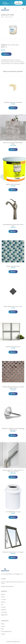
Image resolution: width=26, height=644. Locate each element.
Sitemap (3, 634)
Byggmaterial (4, 615)
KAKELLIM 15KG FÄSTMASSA (13, 184)
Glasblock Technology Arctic (13, 347)
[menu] (23, 9)
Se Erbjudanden (18, 3)
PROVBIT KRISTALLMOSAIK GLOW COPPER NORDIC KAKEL (13, 388)
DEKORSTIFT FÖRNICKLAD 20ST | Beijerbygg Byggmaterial (13, 429)
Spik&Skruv (4, 610)
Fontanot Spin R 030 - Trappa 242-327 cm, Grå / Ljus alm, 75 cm (13, 471)
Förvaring (3, 599)
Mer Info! (6, 54)
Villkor (3, 629)
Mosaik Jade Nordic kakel (13, 266)
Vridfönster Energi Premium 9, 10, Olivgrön (13, 552)
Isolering (3, 607)
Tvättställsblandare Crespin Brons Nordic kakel (13, 225)
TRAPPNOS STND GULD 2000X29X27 (13, 102)
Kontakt (3, 626)
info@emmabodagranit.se (7, 586)
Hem (2, 17)
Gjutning (3, 602)
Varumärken (4, 612)
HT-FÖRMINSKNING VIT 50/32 (13, 512)
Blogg (3, 624)
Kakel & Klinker (15, 45)
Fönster (3, 597)
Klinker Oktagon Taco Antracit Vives (13, 306)
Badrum (9, 45)
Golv (2, 605)
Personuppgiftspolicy (6, 631)
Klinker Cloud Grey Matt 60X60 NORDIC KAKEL (13, 143)
